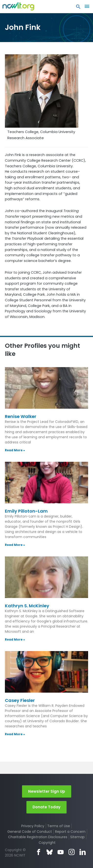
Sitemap (77, 837)
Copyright (47, 843)
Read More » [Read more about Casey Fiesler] (15, 734)
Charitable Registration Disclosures (38, 837)
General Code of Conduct (30, 832)
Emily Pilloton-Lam (26, 511)
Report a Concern (70, 832)
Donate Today (46, 807)
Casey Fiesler (20, 700)
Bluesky (50, 852)
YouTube (61, 852)
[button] (78, 8)
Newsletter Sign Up (47, 791)
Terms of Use (59, 826)
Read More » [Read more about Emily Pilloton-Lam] (15, 545)
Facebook (39, 852)
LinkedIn (83, 852)
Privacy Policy (33, 826)
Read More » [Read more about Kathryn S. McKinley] (15, 639)
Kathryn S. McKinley (27, 606)
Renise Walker (21, 416)
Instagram (72, 852)
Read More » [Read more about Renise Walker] (15, 450)
